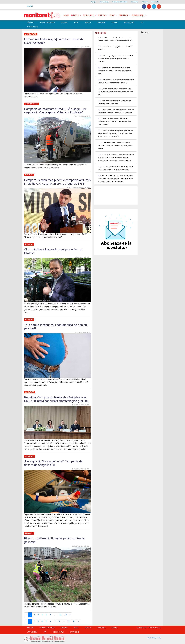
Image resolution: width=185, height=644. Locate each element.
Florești (29, 533)
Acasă (66, 15)
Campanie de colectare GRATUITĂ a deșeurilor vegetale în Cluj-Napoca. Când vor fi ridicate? (55, 111)
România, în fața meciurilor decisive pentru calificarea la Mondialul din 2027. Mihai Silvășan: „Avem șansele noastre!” (115, 122)
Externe (29, 244)
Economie (64, 22)
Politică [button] (102, 15)
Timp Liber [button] (124, 15)
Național (115, 22)
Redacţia (93, 2)
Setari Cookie (155, 2)
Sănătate (30, 22)
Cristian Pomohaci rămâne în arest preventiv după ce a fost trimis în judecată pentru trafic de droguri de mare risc (115, 92)
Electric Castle (33, 27)
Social (76, 22)
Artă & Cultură (129, 22)
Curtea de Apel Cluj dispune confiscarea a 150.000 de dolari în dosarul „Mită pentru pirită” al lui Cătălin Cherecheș (115, 59)
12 (60, 615)
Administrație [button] (138, 15)
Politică (29, 175)
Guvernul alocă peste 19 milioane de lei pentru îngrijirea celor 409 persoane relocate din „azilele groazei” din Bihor (115, 146)
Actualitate (31, 34)
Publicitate (145, 2)
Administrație (32, 104)
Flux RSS (30, 6)
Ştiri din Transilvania (47, 22)
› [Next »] (70, 615)
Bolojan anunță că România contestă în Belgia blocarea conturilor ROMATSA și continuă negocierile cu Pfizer (115, 71)
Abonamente (134, 2)
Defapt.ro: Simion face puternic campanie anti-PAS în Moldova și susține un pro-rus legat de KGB (57, 182)
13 (66, 615)
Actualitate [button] (89, 15)
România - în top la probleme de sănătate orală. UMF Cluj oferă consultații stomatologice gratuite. (56, 399)
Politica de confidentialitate (120, 2)
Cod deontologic (104, 2)
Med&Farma (101, 22)
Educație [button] (75, 15)
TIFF (142, 22)
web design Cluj (154, 638)
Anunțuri (88, 22)
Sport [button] (112, 15)
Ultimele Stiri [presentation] (101, 33)
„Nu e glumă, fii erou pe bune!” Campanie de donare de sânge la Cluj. (53, 463)
